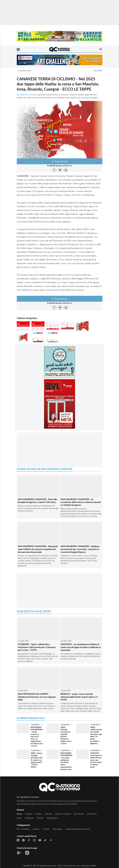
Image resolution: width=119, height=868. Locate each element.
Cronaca (29, 814)
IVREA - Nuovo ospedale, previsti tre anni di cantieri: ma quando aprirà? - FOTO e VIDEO (37, 760)
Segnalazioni (52, 818)
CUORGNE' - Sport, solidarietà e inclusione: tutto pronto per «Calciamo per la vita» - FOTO (37, 647)
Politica (39, 814)
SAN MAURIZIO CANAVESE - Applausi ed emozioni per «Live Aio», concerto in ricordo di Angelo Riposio (80, 549)
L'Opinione (29, 818)
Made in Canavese (63, 814)
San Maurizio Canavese (27, 94)
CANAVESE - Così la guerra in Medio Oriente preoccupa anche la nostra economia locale (96, 760)
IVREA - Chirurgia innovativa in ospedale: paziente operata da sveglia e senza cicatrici (66, 735)
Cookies (46, 829)
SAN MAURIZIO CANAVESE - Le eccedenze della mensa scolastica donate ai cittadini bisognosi (81, 502)
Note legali (57, 829)
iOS (66, 804)
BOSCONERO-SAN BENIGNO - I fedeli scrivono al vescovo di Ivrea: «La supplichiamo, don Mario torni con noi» (37, 737)
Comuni (40, 818)
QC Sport (98, 71)
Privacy (36, 829)
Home (19, 814)
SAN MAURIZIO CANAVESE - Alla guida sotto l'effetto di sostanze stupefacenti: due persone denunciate (38, 549)
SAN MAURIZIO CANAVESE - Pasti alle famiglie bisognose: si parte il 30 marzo (37, 501)
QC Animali (79, 814)
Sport (19, 818)
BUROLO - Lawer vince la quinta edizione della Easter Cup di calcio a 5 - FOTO (80, 697)
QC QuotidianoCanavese (47, 866)
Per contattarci (23, 829)
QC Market (92, 814)
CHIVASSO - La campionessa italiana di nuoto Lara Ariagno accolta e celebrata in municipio (81, 647)
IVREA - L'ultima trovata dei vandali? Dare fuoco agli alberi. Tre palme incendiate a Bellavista (96, 735)
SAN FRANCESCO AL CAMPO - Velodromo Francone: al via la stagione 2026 (37, 697)
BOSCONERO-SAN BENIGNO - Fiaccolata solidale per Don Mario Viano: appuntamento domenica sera (66, 761)
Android (73, 804)
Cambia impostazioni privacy (78, 829)
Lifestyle (48, 814)
